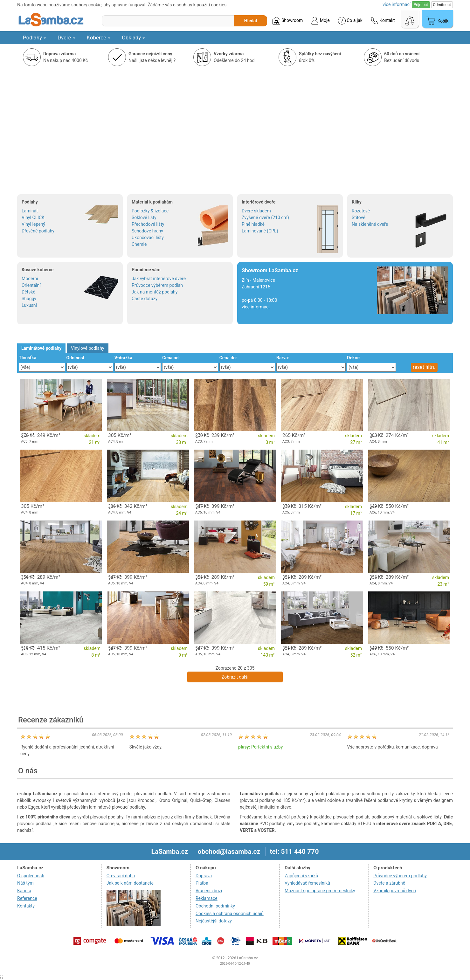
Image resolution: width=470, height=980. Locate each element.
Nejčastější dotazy (214, 921)
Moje (320, 21)
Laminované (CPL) (260, 231)
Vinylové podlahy (88, 348)
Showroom (288, 21)
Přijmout (421, 5)
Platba (202, 883)
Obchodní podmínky (215, 906)
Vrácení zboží (209, 891)
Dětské (28, 292)
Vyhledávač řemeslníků (307, 883)
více (397, 4)
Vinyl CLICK (33, 217)
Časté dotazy (145, 299)
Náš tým (25, 883)
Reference (27, 898)
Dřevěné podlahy (38, 231)
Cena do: (228, 358)
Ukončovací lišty (148, 238)
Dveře (66, 38)
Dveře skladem (256, 211)
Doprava (204, 876)
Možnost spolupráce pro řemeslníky (320, 891)
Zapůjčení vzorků (301, 876)
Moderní (30, 279)
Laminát (30, 211)
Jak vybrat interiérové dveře (159, 279)
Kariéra (24, 891)
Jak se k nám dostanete (130, 883)
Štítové (359, 217)
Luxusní (29, 305)
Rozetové (361, 211)
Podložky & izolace (150, 211)
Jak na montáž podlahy (155, 292)
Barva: (283, 358)
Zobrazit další (235, 677)
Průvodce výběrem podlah (157, 285)
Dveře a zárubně (389, 883)
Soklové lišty (144, 217)
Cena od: (171, 358)
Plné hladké (253, 224)
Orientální (31, 285)
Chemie (139, 244)
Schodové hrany (147, 231)
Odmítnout (442, 5)
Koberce (99, 38)
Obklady (133, 38)
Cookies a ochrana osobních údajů (230, 914)
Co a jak (350, 21)
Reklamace (207, 898)
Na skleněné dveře (370, 224)
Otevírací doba (121, 876)
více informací (256, 307)
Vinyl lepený (33, 224)
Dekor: (353, 358)
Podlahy (35, 38)
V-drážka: (124, 358)
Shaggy (29, 299)
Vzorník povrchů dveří (395, 891)
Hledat (251, 21)
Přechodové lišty (148, 224)
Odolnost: (76, 358)
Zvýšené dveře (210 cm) (265, 217)
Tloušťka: (28, 358)
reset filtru (424, 367)
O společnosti (31, 876)
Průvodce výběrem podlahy (400, 876)
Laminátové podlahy (41, 348)
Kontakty (26, 906)
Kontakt (383, 21)
